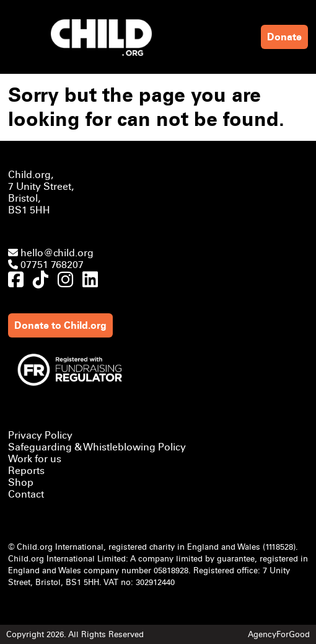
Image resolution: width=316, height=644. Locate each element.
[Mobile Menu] (21, 30)
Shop (21, 482)
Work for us (35, 459)
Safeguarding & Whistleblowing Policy (97, 447)
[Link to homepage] (104, 37)
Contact (26, 494)
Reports (26, 471)
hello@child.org (51, 253)
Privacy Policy (40, 435)
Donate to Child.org (60, 325)
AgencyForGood (279, 634)
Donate (284, 37)
